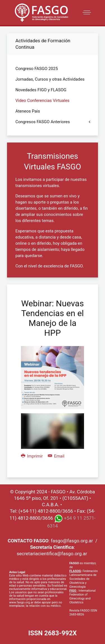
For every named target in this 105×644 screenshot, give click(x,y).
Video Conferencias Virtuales (42, 101)
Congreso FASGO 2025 (37, 69)
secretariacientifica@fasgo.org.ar (52, 554)
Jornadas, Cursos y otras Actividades (50, 79)
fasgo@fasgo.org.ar (72, 541)
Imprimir (32, 456)
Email (56, 456)
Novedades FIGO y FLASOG (41, 90)
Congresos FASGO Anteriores (43, 122)
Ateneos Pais (28, 111)
